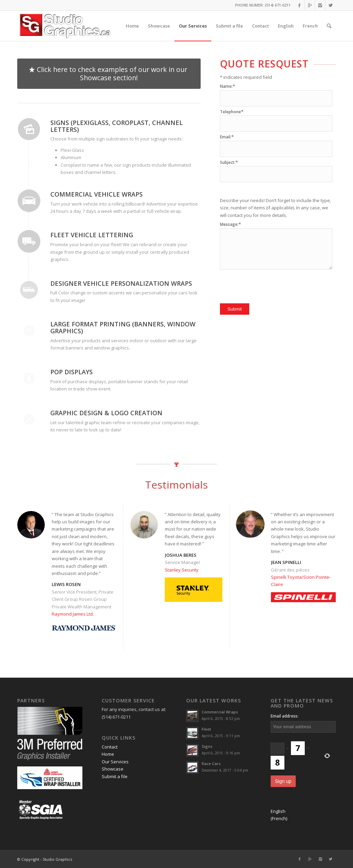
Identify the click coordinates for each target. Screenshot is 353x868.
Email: (227, 137)
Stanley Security (182, 570)
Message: (230, 224)
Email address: (285, 716)
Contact (110, 747)
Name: (228, 86)
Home (108, 754)
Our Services (115, 762)
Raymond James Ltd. (73, 614)
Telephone (232, 112)
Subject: (229, 162)
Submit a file (115, 776)
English (286, 26)
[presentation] (272, 285)
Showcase (113, 769)
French (310, 26)
